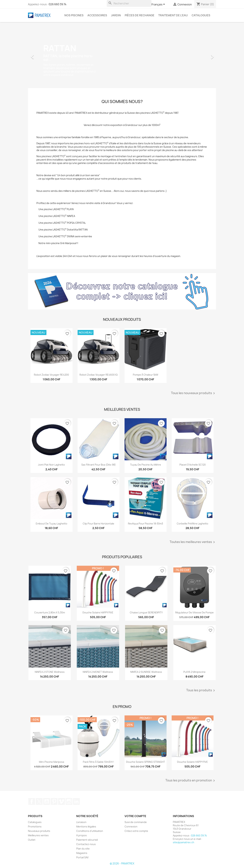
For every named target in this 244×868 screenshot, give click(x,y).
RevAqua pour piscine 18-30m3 (145, 524)
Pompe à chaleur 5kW (146, 375)
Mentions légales (86, 827)
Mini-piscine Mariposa (52, 762)
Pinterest (54, 801)
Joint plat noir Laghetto (51, 465)
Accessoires (97, 15)
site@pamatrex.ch (184, 842)
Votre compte (135, 816)
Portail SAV (82, 857)
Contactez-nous (86, 844)
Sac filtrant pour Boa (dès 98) (99, 465)
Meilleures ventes (38, 835)
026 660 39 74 (58, 4)
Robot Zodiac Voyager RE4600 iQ (99, 375)
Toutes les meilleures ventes (193, 542)
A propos (82, 835)
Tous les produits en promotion (191, 781)
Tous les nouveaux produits (194, 393)
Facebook (32, 801)
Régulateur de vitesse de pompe (194, 612)
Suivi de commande (136, 822)
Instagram (69, 801)
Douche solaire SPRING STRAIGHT (146, 762)
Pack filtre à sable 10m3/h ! (98, 762)
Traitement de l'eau (173, 15)
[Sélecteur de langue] (159, 5)
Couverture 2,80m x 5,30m (50, 612)
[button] (42, 55)
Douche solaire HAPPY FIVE (98, 612)
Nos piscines (74, 15)
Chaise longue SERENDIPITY (146, 612)
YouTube (47, 801)
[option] (122, 55)
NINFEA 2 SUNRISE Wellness (146, 672)
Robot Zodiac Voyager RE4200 (51, 375)
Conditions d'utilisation (90, 831)
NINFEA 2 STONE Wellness (50, 672)
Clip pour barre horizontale (98, 524)
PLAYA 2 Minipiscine (194, 672)
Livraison (81, 822)
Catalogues (201, 15)
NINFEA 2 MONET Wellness (98, 672)
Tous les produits (201, 690)
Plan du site (83, 849)
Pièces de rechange (140, 15)
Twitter (39, 801)
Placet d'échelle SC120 (193, 465)
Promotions (35, 827)
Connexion (131, 827)
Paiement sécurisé (87, 840)
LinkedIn (76, 801)
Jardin (116, 15)
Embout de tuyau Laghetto (52, 524)
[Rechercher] (129, 3)
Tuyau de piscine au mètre (146, 465)
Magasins (82, 853)
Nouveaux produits (39, 831)
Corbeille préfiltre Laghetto (192, 524)
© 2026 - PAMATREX (122, 864)
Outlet (32, 840)
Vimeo (62, 801)
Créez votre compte (136, 831)
